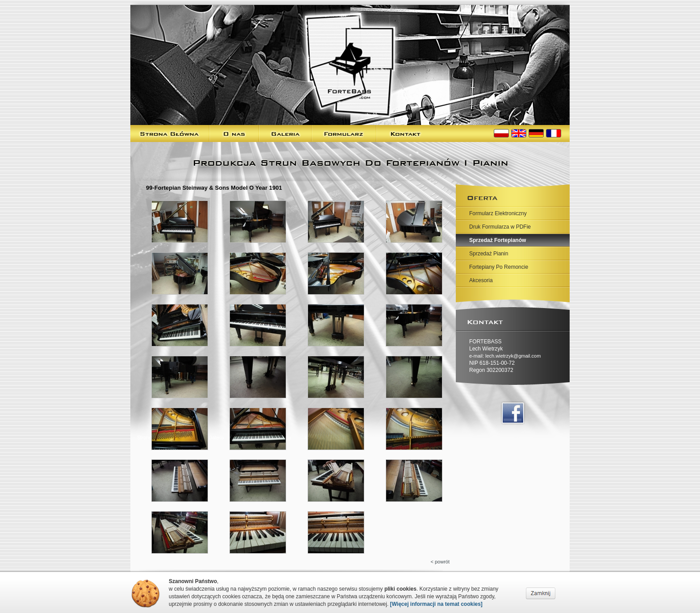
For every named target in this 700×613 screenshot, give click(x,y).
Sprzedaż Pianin (489, 254)
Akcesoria (481, 280)
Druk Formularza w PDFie (500, 227)
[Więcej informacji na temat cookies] (436, 604)
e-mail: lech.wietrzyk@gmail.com (505, 356)
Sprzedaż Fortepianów (498, 240)
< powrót (440, 562)
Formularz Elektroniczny (498, 213)
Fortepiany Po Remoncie (499, 267)
